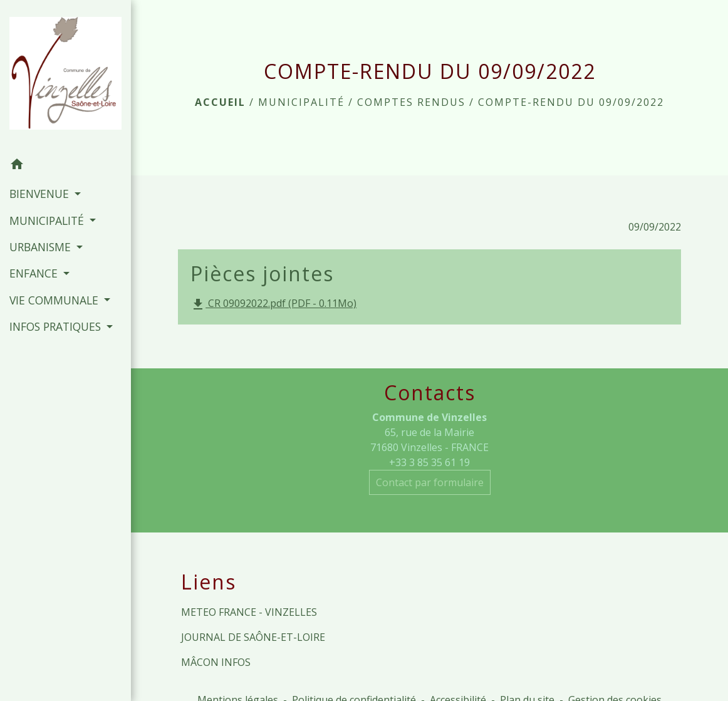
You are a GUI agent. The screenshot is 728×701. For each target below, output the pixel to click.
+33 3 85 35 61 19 (429, 462)
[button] (65, 166)
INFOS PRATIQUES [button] (57, 326)
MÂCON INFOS (216, 662)
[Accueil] (65, 75)
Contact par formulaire (430, 482)
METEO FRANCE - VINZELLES (249, 612)
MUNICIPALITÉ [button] (48, 221)
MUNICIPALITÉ (301, 102)
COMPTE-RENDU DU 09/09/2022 (571, 102)
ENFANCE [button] (35, 273)
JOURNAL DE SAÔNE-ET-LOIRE (253, 637)
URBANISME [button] (42, 247)
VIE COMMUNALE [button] (55, 300)
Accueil (220, 102)
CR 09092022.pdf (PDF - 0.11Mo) (273, 304)
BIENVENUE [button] (41, 194)
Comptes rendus (411, 102)
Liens (209, 582)
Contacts (430, 393)
